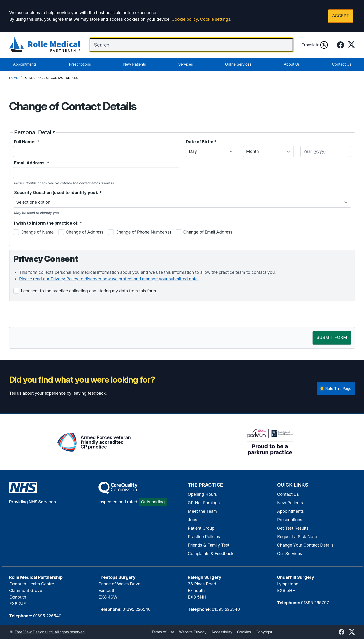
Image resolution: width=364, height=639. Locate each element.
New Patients (135, 64)
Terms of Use (163, 632)
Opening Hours (202, 494)
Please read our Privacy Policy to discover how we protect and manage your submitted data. (109, 279)
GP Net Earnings (204, 503)
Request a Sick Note (297, 537)
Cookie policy (185, 19)
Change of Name (37, 232)
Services (186, 64)
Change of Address (85, 232)
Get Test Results (293, 528)
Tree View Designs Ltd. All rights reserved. (50, 632)
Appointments (25, 64)
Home (14, 78)
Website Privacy (193, 632)
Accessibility (222, 632)
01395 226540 (47, 616)
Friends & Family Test (209, 545)
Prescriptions (80, 64)
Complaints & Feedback (211, 554)
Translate (315, 45)
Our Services (290, 554)
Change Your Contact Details (305, 545)
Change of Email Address (208, 232)
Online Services (238, 64)
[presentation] (45, 314)
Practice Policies (204, 537)
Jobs (192, 520)
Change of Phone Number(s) (143, 232)
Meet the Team (202, 511)
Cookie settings (215, 19)
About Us (292, 64)
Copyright (264, 632)
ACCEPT (341, 16)
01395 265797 (315, 603)
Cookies (244, 632)
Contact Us (342, 64)
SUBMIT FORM (332, 337)
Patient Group (201, 528)
